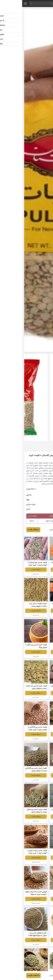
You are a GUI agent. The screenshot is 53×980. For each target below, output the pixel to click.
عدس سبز (39, 615)
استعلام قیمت (11, 530)
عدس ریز (39, 656)
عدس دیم (14, 574)
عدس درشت (39, 862)
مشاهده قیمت (39, 570)
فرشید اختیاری (33, 530)
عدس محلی (39, 903)
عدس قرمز (39, 574)
